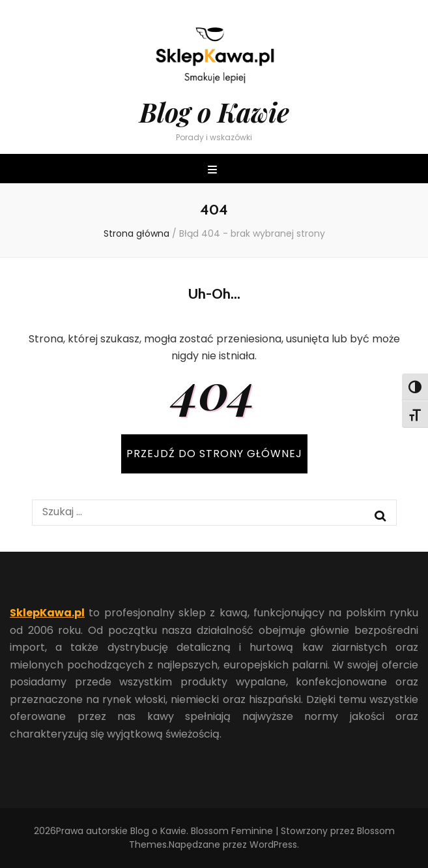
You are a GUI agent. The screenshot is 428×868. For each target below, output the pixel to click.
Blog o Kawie (214, 112)
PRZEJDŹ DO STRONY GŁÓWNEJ (214, 454)
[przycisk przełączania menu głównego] (214, 171)
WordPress (273, 845)
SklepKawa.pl (47, 613)
